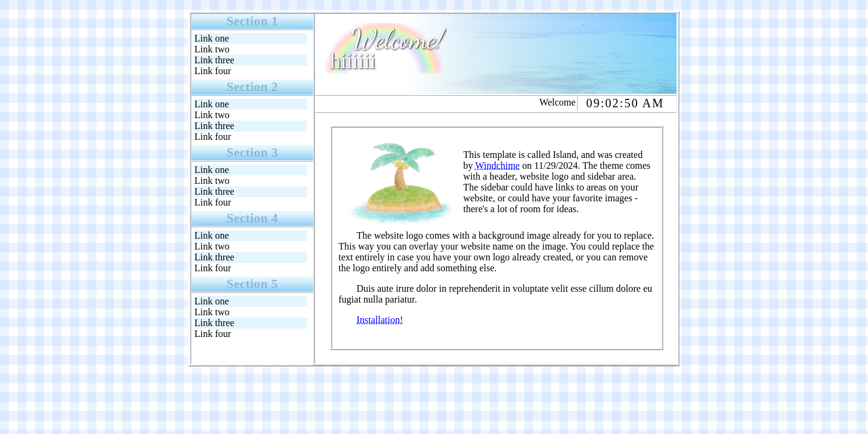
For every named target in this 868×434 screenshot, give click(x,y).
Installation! (380, 320)
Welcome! (398, 39)
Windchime (497, 165)
